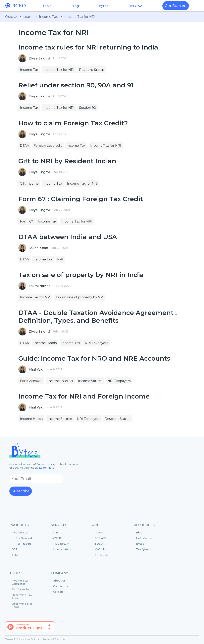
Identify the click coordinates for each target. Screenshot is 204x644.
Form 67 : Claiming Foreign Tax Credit (81, 199)
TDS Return (61, 544)
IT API (99, 532)
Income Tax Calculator (20, 582)
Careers (58, 592)
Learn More (47, 468)
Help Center (144, 538)
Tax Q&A (135, 6)
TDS (15, 555)
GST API (100, 538)
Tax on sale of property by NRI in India (81, 275)
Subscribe (21, 491)
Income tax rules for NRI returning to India (88, 47)
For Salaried (24, 538)
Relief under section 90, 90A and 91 (76, 85)
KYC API (100, 549)
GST (15, 549)
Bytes (103, 6)
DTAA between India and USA (68, 237)
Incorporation (62, 549)
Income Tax (48, 17)
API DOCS (101, 555)
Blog (75, 6)
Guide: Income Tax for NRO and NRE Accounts (94, 358)
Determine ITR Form (22, 605)
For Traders (24, 544)
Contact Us (61, 586)
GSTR (57, 538)
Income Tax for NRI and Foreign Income (84, 396)
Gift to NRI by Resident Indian (67, 161)
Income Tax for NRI (80, 17)
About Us (59, 581)
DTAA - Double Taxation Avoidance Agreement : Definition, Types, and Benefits (98, 317)
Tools (47, 6)
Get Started (176, 6)
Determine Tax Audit (22, 597)
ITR (56, 532)
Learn (28, 17)
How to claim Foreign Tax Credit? (73, 123)
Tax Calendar (21, 589)
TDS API (100, 544)
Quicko (11, 17)
